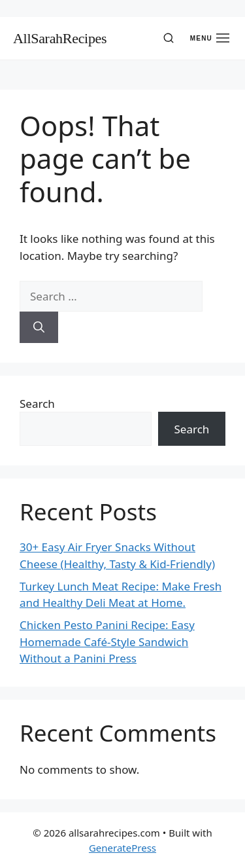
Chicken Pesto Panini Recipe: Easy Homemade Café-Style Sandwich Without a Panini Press (107, 642)
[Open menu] (210, 38)
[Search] (169, 38)
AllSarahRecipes (60, 38)
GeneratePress (122, 848)
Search (37, 404)
